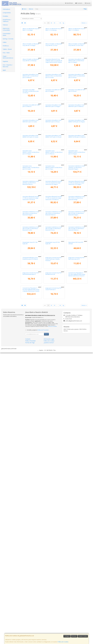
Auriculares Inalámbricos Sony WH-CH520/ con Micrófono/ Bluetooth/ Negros (31, 424)
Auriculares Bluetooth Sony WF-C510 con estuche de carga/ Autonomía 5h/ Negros (54, 361)
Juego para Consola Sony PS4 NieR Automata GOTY (76, 517)
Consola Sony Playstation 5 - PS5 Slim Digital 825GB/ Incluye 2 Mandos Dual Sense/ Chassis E (31, 582)
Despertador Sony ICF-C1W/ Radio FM (30, 486)
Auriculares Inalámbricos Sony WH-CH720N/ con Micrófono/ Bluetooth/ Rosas (54, 455)
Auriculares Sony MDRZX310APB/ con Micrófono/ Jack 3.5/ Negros (77, 298)
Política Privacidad (30, 632)
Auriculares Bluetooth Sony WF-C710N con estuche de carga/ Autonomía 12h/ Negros (77, 361)
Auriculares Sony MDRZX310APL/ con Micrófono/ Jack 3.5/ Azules (31, 329)
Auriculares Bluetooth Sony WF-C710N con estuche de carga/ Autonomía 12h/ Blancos (54, 392)
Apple (4, 70)
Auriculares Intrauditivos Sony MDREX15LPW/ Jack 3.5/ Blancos (77, 266)
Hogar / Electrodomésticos (8, 57)
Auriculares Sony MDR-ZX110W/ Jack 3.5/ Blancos (31, 203)
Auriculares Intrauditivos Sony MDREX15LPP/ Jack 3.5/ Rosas (53, 266)
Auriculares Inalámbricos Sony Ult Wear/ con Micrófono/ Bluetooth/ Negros (77, 329)
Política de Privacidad (52, 618)
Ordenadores (6, 9)
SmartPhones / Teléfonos (7, 20)
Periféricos (6, 46)
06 (60, 23)
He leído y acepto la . (38, 622)
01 (48, 23)
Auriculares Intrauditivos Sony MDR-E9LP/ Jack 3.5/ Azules (31, 234)
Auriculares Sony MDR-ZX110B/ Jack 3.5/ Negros (54, 171)
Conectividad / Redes (7, 34)
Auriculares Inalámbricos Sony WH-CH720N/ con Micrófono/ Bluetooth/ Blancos (77, 455)
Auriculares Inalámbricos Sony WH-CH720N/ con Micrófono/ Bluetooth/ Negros (77, 424)
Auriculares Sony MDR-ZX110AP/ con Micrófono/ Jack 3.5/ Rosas (31, 172)
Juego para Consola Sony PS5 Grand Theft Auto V (53, 580)
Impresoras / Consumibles (6, 29)
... (57, 23)
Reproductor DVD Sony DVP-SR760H (76, 486)
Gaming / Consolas (8, 39)
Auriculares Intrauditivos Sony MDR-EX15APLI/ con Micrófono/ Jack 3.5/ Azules (54, 141)
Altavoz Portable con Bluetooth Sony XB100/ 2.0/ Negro (31, 77)
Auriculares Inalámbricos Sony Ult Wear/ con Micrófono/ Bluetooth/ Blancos (31, 361)
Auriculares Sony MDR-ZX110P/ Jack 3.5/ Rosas (77, 171)
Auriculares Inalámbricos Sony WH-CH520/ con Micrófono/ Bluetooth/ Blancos (54, 424)
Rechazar (74, 636)
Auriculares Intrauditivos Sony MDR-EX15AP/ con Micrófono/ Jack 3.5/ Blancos (31, 141)
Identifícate (69, 3)
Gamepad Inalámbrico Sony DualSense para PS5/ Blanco (30, 517)
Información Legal (49, 630)
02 (51, 23)
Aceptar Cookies (83, 636)
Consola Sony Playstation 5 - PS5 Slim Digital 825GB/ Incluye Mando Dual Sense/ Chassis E (77, 550)
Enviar (46, 626)
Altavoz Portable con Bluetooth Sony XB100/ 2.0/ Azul (54, 77)
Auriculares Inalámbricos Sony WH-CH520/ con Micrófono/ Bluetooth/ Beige (77, 392)
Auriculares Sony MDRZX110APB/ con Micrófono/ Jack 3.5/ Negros (31, 298)
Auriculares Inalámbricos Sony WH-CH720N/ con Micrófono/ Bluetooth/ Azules (31, 455)
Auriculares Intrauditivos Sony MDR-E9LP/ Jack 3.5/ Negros (53, 203)
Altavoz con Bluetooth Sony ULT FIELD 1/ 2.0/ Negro (31, 46)
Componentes (7, 13)
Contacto (79, 3)
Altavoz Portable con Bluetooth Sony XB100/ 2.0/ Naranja (31, 108)
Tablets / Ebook (7, 49)
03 (54, 23)
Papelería (5, 61)
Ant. (45, 23)
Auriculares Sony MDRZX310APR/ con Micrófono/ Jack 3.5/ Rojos (54, 329)
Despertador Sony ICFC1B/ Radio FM (53, 486)
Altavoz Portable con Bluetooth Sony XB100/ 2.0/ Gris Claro (77, 77)
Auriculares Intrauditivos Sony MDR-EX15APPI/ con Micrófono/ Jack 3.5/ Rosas (77, 141)
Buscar (88, 3)
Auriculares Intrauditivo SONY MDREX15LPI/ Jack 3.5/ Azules (30, 266)
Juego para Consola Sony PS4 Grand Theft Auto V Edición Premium (53, 518)
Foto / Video (6, 53)
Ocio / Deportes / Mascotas (8, 66)
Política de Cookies (63, 642)
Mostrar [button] (84, 23)
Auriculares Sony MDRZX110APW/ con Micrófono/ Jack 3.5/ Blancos (54, 298)
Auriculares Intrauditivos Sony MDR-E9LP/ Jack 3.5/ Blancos (76, 203)
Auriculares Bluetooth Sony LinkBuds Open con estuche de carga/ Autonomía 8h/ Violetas (54, 109)
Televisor (5, 25)
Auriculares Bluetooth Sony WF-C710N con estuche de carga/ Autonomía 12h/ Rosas (31, 392)
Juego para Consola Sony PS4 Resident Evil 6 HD (53, 549)
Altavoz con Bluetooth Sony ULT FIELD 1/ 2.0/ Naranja (54, 46)
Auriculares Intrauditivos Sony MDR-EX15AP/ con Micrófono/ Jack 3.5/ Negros (76, 109)
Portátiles (5, 16)
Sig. (63, 23)
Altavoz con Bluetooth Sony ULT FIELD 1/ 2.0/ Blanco (77, 46)
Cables (5, 42)
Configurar (67, 636)
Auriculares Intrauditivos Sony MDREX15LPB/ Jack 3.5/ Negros (77, 234)
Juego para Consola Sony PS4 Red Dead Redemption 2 (31, 549)
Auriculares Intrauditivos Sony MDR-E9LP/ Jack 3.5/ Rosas (53, 234)
